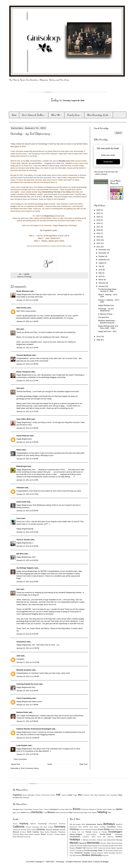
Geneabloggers (115, 832)
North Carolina (33, 832)
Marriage (119, 840)
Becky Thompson (24, 372)
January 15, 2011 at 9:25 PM (27, 634)
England (51, 827)
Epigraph (95, 830)
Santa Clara (24, 834)
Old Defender (64, 813)
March (101, 280)
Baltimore (33, 824)
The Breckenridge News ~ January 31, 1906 (108, 290)
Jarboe (23, 812)
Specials (119, 848)
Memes (74, 843)
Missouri (51, 812)
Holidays (75, 839)
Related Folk (81, 848)
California (20, 277)
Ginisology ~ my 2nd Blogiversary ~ (106, 310)
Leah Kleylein (22, 745)
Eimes (77, 809)
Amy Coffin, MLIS (24, 419)
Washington (21, 837)
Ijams (15, 812)
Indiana (34, 830)
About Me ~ (56, 115)
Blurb (80, 827)
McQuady (62, 830)
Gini (18, 329)
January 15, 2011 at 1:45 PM (27, 321)
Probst (81, 812)
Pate (70, 812)
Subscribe (108, 162)
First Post (81, 832)
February (102, 283)
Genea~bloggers (76, 834)
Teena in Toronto (23, 540)
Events (101, 829)
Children (120, 827)
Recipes (72, 848)
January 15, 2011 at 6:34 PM (27, 560)
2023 (99, 210)
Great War (101, 837)
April (100, 276)
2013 (99, 240)
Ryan (86, 812)
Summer (72, 851)
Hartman (64, 795)
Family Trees (114, 829)
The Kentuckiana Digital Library (113, 851)
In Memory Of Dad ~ (106, 314)
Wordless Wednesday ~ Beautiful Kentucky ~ (107, 322)
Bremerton (62, 824)
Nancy (19, 450)
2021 (99, 213)
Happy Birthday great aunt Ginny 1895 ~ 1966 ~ (108, 327)
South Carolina (34, 834)
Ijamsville (24, 830)
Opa (96, 795)
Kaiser (70, 795)
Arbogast (16, 809)
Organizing (87, 846)
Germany (60, 827)
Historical (110, 837)
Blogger (106, 862)
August (101, 263)
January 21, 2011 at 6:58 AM (27, 721)
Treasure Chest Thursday (106, 853)
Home (14, 115)
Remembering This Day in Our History (57, 192)
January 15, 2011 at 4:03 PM (27, 459)
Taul (110, 812)
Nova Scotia (45, 832)
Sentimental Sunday (104, 848)
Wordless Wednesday (92, 855)
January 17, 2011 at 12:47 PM (28, 662)
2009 (99, 340)
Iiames (110, 809)
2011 (99, 247)
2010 (99, 337)
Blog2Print (119, 824)
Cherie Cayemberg (24, 698)
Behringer (31, 795)
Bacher (25, 795)
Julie (18, 656)
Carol (19, 518)
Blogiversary (49, 216)
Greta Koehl (21, 502)
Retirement (90, 848)
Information (93, 840)
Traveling (57, 834)
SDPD (96, 848)
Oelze (58, 812)
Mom (80, 795)
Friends (88, 832)
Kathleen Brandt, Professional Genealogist (34, 729)
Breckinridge (43, 824)
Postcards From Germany (108, 795)
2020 (99, 217)
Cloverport (54, 809)
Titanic (72, 853)
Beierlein (38, 795)
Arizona (15, 824)
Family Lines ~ (74, 115)
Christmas (74, 829)
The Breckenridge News (93, 850)
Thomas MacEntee (24, 355)
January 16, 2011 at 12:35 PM (28, 648)
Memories (103, 843)
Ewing (107, 829)
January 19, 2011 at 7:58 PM (27, 705)
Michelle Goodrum (24, 670)
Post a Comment (20, 759)
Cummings (61, 809)
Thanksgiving (79, 851)
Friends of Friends (95, 809)
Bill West (20, 554)
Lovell (45, 813)
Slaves (94, 812)
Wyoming (27, 837)
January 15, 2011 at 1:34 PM (27, 300)
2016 (99, 230)
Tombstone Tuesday (82, 853)
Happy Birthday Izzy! (106, 305)
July (100, 266)
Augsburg (17, 795)
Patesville (54, 832)
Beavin (22, 809)
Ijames (119, 809)
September (103, 260)
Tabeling (102, 812)
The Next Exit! (103, 317)
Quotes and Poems (116, 846)
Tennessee (50, 834)
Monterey (86, 795)
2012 (99, 243)
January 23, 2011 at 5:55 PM (27, 754)
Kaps (75, 795)
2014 (99, 237)
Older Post (83, 764)
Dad (67, 809)
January (102, 286)
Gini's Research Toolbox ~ (34, 115)
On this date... (48, 197)
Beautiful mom (64, 161)
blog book (105, 855)
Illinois (29, 830)
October (102, 256)
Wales (15, 837)
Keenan (29, 813)
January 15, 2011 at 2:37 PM (27, 381)
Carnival (103, 827)
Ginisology (28, 277)
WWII (74, 855)
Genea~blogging (91, 834)
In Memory (85, 840)
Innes (19, 813)
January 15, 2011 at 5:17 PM (27, 494)
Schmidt (26, 797)
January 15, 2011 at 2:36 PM (27, 364)
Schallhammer (18, 797)
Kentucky (37, 812)
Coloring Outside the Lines (27, 684)
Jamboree (100, 840)
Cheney (41, 809)
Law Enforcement (109, 840)
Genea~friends (106, 834)
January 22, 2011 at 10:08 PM (28, 738)
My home (115, 843)
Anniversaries (91, 824)
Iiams (114, 809)
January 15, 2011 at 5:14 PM (27, 480)
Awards (100, 824)
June (101, 270)
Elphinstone (85, 809)
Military (109, 843)
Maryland (49, 830)
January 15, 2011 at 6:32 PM (27, 546)
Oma (27, 161)
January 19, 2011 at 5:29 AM (27, 691)
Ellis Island (44, 827)
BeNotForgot (22, 466)
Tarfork (43, 834)
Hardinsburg (17, 830)
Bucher (53, 795)
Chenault (35, 809)
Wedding (79, 855)
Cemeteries (111, 827)
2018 (99, 223)
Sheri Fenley (22, 308)
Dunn (71, 809)
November (103, 253)
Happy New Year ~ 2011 (107, 331)
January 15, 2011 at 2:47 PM (27, 411)
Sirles (90, 813)
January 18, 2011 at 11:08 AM (28, 676)
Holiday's (119, 837)
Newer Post (16, 764)
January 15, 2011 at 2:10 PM (27, 348)
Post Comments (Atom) (30, 768)
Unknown (20, 488)
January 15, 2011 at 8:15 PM (27, 582)
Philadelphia (62, 832)
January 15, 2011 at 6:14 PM (27, 532)
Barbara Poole (22, 712)
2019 (99, 220)
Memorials (93, 843)
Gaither (105, 809)
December (103, 250)
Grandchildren (75, 837)
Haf (58, 795)
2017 (99, 227)
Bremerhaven (46, 795)
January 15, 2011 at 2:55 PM (27, 428)
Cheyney (46, 809)
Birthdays (109, 824)
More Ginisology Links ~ (99, 115)
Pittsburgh (76, 813)
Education (89, 830)
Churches (82, 830)
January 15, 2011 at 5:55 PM (27, 511)
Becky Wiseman (23, 291)
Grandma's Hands (89, 837)
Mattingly (56, 830)
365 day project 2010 (77, 824)
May (100, 273)
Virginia (63, 834)
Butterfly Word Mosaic (91, 827)
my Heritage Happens (25, 568)
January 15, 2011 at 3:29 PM (27, 442)
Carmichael (28, 809)
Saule (120, 795)
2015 (99, 233)
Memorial (83, 843)
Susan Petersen (23, 436)
